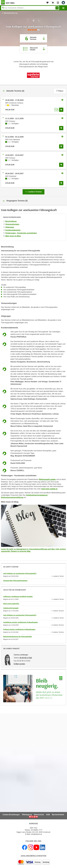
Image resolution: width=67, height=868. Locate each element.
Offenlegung (27, 815)
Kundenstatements (13, 230)
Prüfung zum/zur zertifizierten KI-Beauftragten (19, 629)
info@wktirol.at (36, 834)
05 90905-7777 (37, 830)
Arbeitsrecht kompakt (11, 608)
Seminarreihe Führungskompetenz (15, 581)
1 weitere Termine (34, 191)
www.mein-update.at (49, 489)
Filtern (60, 91)
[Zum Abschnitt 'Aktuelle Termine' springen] (33, 38)
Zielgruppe (10, 227)
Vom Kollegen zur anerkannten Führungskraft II (20, 573)
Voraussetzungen (12, 224)
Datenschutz (39, 815)
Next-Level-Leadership (11, 604)
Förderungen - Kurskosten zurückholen (21, 233)
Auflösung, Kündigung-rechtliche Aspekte (18, 597)
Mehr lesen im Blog (13, 236)
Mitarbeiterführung (11, 13)
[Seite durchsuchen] (30, 8)
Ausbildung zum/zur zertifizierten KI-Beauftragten (21, 622)
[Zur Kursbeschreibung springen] (33, 49)
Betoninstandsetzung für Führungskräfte (17, 637)
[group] (33, 30)
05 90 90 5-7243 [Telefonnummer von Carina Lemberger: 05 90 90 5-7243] (26, 658)
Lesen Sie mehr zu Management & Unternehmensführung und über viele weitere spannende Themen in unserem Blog (33, 550)
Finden (57, 8)
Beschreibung (11, 221)
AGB (48, 815)
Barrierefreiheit (58, 815)
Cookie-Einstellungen (11, 815)
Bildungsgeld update (47, 479)
